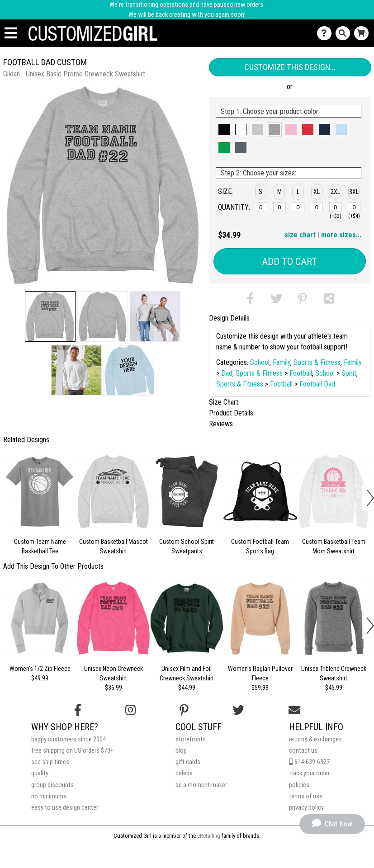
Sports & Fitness (317, 362)
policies (299, 785)
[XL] (317, 207)
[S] (261, 207)
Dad (227, 373)
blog (181, 751)
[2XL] (336, 207)
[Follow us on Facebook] (78, 710)
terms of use (306, 796)
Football (301, 373)
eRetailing (209, 836)
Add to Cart (289, 262)
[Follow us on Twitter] (238, 710)
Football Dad (317, 384)
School (260, 362)
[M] (279, 207)
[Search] (345, 33)
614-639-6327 (309, 762)
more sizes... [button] (341, 235)
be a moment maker (201, 785)
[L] (298, 207)
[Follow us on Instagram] (130, 710)
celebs (184, 773)
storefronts (191, 739)
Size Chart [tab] (224, 402)
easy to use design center (65, 808)
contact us (303, 751)
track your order (309, 773)
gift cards (188, 762)
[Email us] (294, 710)
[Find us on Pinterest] (184, 710)
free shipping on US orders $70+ (72, 751)
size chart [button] (300, 235)
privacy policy (306, 808)
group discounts (52, 785)
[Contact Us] (326, 33)
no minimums (49, 796)
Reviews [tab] (221, 424)
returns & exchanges (315, 739)
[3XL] (354, 207)
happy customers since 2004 (69, 739)
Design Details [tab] (229, 318)
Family (282, 362)
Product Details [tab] (231, 413)
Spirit (349, 373)
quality (40, 773)
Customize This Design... (290, 67)
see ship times (50, 762)
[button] (50, 316)
